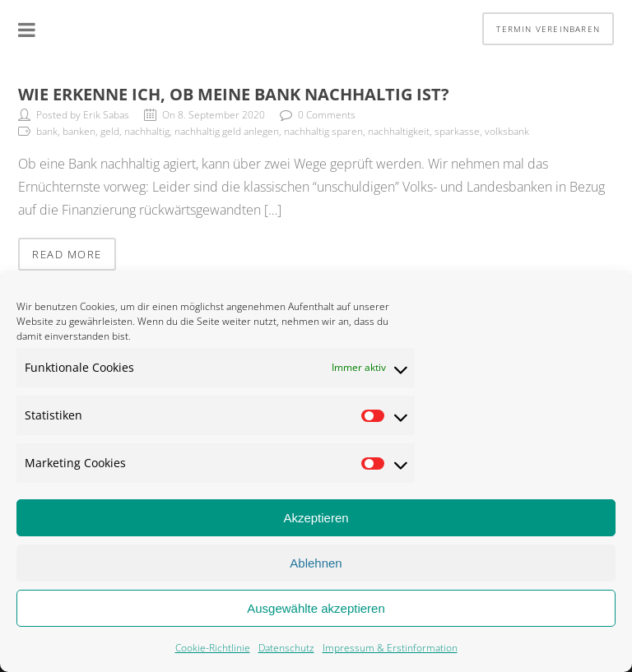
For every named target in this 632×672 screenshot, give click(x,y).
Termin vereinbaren (548, 29)
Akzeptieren (316, 519)
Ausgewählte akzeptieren (316, 609)
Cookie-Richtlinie (213, 649)
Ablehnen (316, 564)
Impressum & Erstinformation (390, 649)
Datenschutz (286, 649)
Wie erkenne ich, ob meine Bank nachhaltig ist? (234, 94)
